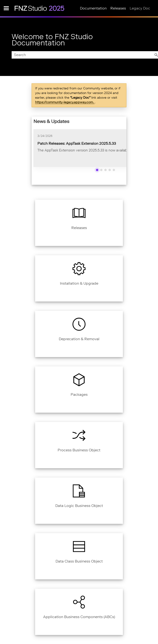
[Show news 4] (110, 170)
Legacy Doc (140, 8)
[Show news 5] (114, 170)
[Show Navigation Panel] (6, 8)
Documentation (93, 8)
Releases (118, 8)
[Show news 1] (97, 170)
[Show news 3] (105, 170)
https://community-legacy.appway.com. (65, 102)
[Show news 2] (101, 170)
